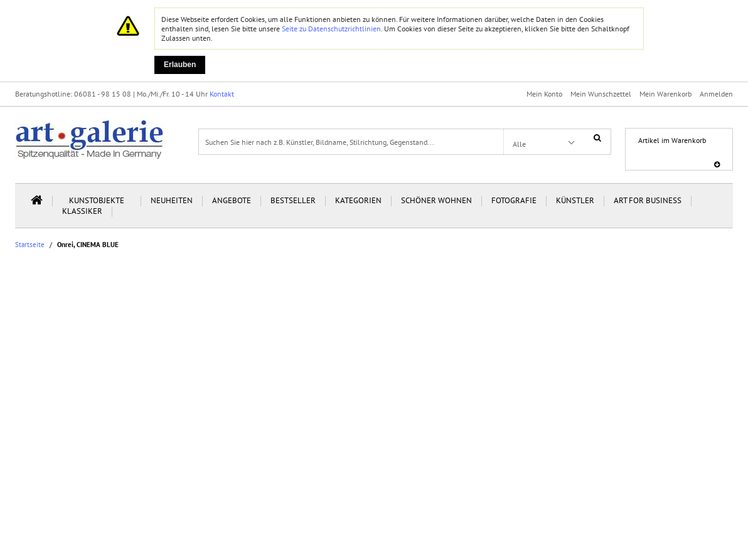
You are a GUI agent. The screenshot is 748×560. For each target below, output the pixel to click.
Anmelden (716, 94)
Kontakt (222, 94)
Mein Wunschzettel (601, 94)
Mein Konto (544, 94)
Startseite (30, 245)
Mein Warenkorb (665, 94)
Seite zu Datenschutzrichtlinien (331, 29)
